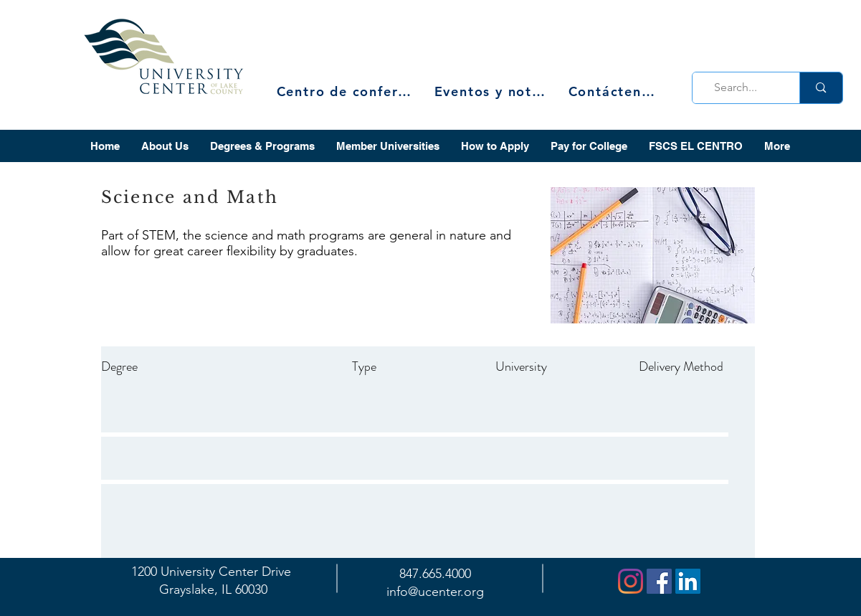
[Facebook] (659, 581)
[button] (165, 146)
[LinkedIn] (688, 581)
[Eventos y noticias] (492, 91)
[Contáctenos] (613, 91)
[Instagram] (631, 581)
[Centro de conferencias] (348, 91)
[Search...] (742, 88)
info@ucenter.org (435, 592)
